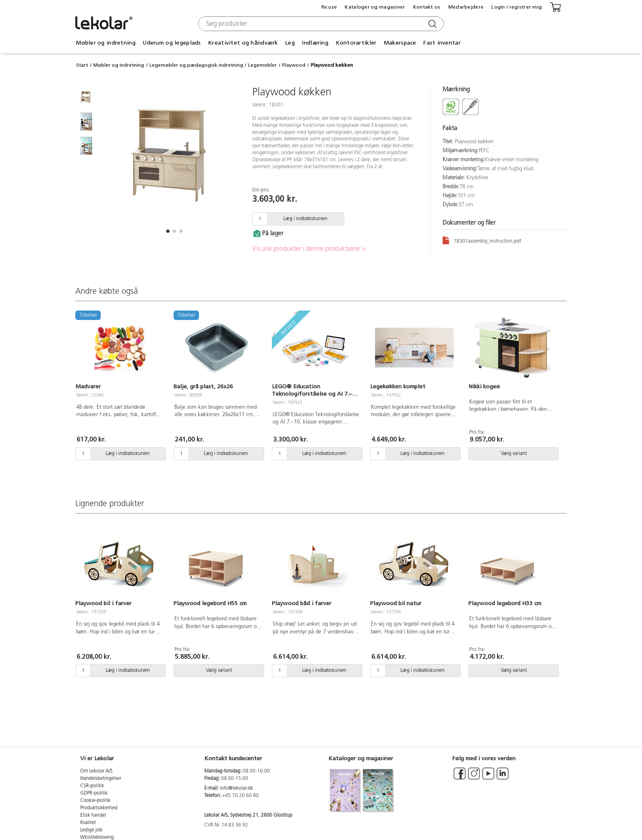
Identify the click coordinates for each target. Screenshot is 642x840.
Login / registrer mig (517, 7)
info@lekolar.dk (236, 788)
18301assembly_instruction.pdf (482, 240)
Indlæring (315, 43)
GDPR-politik (94, 793)
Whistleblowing (97, 838)
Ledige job (91, 830)
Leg (290, 43)
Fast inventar (442, 43)
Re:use (329, 7)
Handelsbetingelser (101, 779)
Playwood (294, 65)
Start (82, 65)
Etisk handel (93, 815)
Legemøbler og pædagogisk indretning (196, 65)
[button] (168, 231)
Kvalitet (88, 823)
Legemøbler (262, 65)
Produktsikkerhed (99, 808)
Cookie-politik (95, 801)
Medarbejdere (466, 7)
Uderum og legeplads (172, 43)
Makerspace (400, 43)
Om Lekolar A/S (96, 771)
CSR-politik (92, 786)
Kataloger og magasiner (375, 7)
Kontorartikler (356, 43)
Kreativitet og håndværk (243, 43)
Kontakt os (427, 7)
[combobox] (320, 24)
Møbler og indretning (106, 43)
